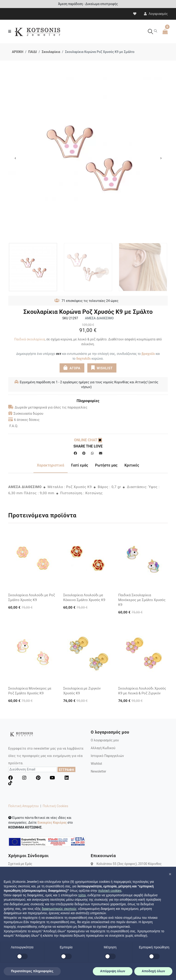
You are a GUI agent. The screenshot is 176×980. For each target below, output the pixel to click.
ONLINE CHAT (88, 440)
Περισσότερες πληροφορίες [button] (32, 971)
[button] (170, 874)
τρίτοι (82, 895)
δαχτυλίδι (84, 359)
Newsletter (98, 771)
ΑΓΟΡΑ (72, 367)
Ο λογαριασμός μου (105, 740)
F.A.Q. (14, 426)
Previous (15, 158)
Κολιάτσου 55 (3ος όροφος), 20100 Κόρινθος (129, 864)
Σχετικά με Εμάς (20, 864)
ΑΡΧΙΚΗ (18, 52)
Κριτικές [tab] (132, 465)
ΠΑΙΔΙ (33, 52)
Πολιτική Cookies (55, 806)
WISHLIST (102, 367)
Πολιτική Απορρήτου (23, 806)
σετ (59, 354)
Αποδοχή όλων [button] (153, 971)
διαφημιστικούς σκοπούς (59, 909)
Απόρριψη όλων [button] (113, 971)
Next (161, 158)
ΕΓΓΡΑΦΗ (66, 770)
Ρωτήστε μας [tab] (106, 465)
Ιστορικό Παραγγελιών (107, 756)
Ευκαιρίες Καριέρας (52, 823)
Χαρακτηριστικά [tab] (51, 465)
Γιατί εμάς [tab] (80, 465)
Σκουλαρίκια (51, 52)
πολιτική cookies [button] (110, 891)
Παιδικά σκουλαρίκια (30, 339)
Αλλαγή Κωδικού (103, 748)
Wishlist (96, 764)
